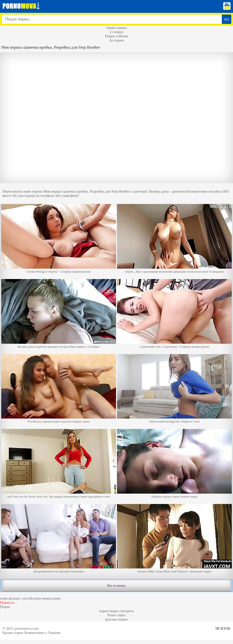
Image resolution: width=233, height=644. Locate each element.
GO (226, 19)
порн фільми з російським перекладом (30, 598)
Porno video (117, 615)
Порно (5, 607)
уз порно (116, 32)
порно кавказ (117, 28)
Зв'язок (223, 628)
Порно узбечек (116, 36)
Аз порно (116, 40)
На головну (116, 585)
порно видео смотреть (117, 611)
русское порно (116, 619)
